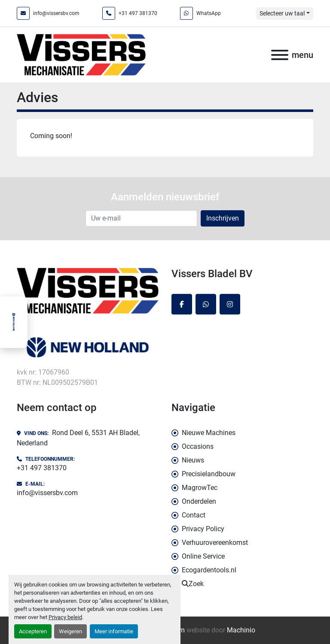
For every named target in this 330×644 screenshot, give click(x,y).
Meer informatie (114, 631)
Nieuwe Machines (209, 433)
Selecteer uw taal (282, 13)
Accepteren (33, 631)
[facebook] (182, 304)
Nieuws (193, 460)
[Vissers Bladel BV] (88, 290)
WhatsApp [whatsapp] (209, 13)
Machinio (241, 630)
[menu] (280, 55)
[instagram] (230, 304)
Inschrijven (223, 218)
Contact (194, 515)
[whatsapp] (206, 304)
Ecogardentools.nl (209, 570)
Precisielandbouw (209, 474)
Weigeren (70, 631)
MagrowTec (200, 488)
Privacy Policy (203, 529)
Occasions (198, 446)
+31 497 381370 (138, 13)
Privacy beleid (65, 617)
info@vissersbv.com (56, 13)
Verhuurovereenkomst (215, 543)
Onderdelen (199, 501)
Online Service (203, 556)
